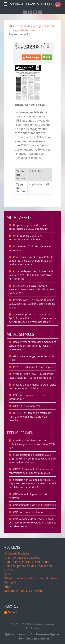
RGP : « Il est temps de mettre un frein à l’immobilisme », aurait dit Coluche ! (30, 417)
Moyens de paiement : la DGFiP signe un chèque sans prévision (32, 387)
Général (13, 612)
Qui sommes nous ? (18, 634)
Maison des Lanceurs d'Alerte (23, 591)
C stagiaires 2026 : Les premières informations (30, 248)
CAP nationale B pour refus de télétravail (28, 496)
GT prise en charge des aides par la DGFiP (32, 358)
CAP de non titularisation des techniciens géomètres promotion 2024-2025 (32, 444)
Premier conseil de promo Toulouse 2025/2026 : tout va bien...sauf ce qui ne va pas (32, 304)
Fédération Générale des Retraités (27, 562)
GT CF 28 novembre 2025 (27, 406)
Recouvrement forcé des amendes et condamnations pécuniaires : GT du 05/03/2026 (32, 346)
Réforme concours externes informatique (27, 397)
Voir (47, 57)
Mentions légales (47, 634)
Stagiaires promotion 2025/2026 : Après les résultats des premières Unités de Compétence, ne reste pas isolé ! (32, 318)
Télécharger (31, 57)
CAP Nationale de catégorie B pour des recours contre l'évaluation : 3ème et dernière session (32, 523)
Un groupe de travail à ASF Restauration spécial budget (26, 238)
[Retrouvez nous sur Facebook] (25, 12)
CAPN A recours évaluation (28, 512)
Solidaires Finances (17, 554)
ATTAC (8, 574)
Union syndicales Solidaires (22, 558)
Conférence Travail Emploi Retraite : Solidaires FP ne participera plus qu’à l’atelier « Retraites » (32, 261)
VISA (7, 587)
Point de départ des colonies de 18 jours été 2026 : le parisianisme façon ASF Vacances (31, 275)
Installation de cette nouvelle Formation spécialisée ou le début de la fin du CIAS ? (32, 289)
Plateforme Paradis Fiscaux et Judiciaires (31, 578)
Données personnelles (33, 638)
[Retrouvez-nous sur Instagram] (40, 12)
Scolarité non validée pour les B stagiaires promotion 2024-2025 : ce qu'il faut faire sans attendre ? (32, 484)
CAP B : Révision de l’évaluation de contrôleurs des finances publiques (31, 471)
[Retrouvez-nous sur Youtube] (35, 12)
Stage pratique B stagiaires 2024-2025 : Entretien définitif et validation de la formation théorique (32, 459)
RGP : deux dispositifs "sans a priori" (34, 367)
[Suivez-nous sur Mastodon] (30, 12)
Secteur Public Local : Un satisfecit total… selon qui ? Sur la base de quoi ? (31, 376)
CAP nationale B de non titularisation (34, 505)
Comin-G (10, 583)
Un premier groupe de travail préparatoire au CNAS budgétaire (28, 227)
